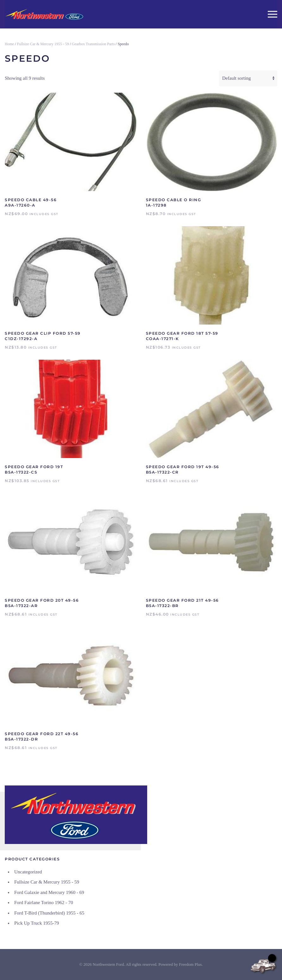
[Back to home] (44, 14)
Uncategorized (28, 872)
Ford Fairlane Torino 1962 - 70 (44, 902)
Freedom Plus (190, 964)
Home (9, 44)
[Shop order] (248, 78)
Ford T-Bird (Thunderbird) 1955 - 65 (49, 913)
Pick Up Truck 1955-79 (37, 923)
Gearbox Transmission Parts (93, 44)
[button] (273, 14)
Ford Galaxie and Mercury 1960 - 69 (49, 892)
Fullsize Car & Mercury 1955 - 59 (43, 44)
